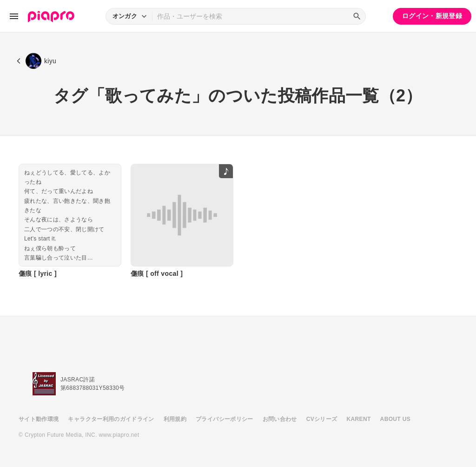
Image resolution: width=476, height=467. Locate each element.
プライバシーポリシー (225, 419)
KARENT (359, 419)
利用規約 (175, 419)
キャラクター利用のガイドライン (111, 419)
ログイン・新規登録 (432, 16)
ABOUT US (395, 419)
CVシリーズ (322, 419)
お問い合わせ (280, 419)
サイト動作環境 (39, 419)
